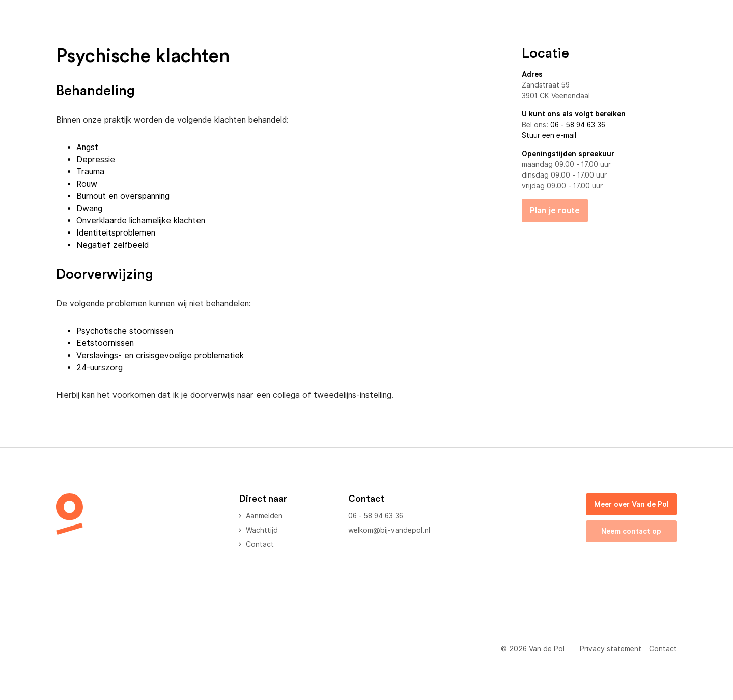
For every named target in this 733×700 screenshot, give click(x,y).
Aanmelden (264, 516)
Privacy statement (611, 649)
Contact (260, 544)
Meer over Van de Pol (631, 504)
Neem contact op (631, 531)
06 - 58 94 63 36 (578, 125)
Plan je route (555, 210)
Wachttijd (262, 530)
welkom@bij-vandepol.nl (389, 530)
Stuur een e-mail (549, 135)
